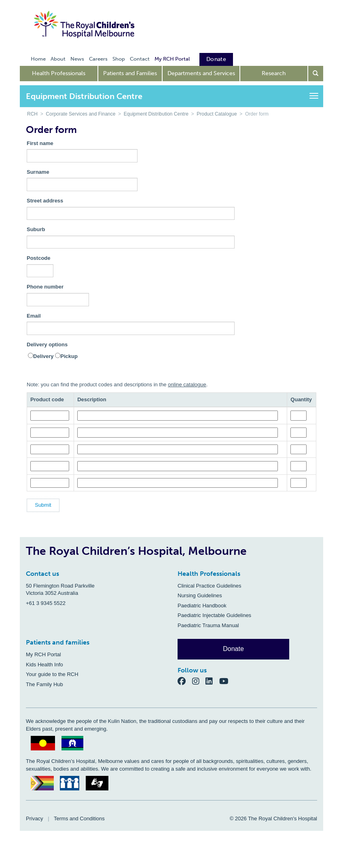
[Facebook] (185, 681)
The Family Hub (44, 684)
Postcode (39, 258)
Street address (45, 201)
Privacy (35, 818)
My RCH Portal (43, 654)
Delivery (43, 356)
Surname (38, 172)
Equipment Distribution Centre (156, 114)
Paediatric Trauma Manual (208, 625)
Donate (233, 649)
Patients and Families (130, 73)
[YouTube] (226, 681)
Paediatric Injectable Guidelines (214, 615)
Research (274, 73)
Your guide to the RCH (52, 674)
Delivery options (47, 344)
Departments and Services (201, 73)
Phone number (45, 287)
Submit (43, 505)
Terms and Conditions (79, 818)
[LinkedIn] (212, 681)
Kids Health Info (44, 665)
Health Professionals (59, 73)
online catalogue (187, 384)
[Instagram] (199, 681)
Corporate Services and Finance (80, 114)
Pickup (69, 356)
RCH (32, 114)
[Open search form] (316, 74)
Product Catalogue (217, 114)
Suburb (36, 229)
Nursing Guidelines (200, 595)
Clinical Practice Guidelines (210, 586)
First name (40, 143)
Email (34, 316)
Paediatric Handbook (202, 606)
